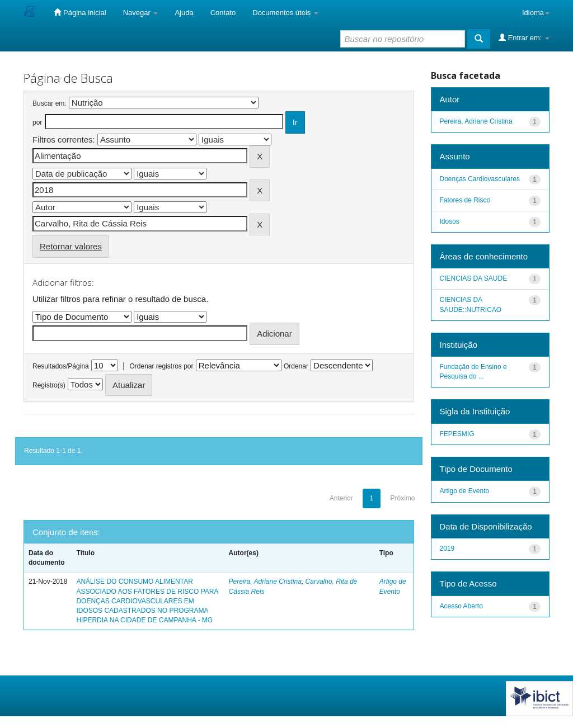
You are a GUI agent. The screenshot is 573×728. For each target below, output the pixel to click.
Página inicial (80, 12)
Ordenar (296, 366)
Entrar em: (524, 37)
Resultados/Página (61, 366)
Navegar (141, 13)
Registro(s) (49, 385)
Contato (223, 13)
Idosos (450, 221)
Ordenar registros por (161, 366)
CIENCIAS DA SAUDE (474, 278)
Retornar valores (71, 246)
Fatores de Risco (465, 200)
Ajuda (184, 13)
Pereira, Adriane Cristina (265, 582)
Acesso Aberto (461, 606)
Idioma (536, 13)
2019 (447, 549)
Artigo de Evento (465, 491)
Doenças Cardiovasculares (480, 179)
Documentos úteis (285, 13)
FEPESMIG (457, 434)
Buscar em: (50, 103)
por (37, 122)
